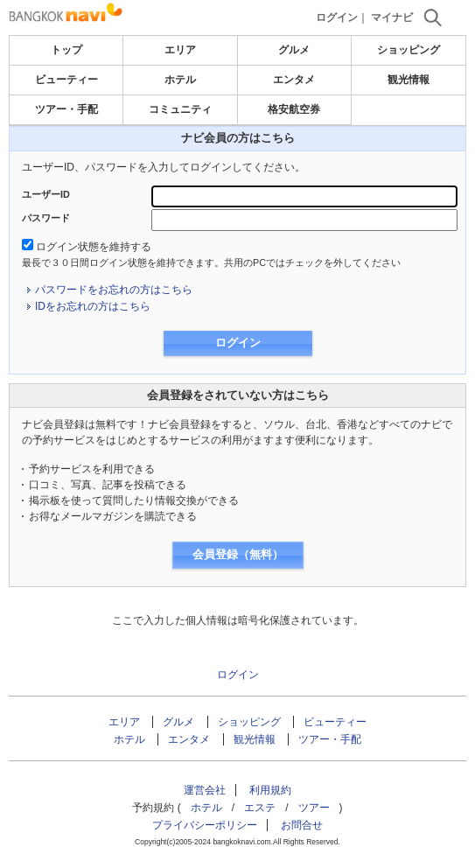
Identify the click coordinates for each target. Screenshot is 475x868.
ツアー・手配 (66, 109)
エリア (180, 50)
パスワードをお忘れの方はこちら (114, 290)
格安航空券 (294, 109)
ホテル (180, 80)
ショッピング (409, 50)
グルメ (294, 50)
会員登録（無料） (238, 554)
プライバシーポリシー (205, 825)
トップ (66, 50)
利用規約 (270, 790)
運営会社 (205, 790)
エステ (260, 808)
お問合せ (302, 825)
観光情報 (409, 80)
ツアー (314, 808)
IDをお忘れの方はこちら (93, 306)
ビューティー (66, 80)
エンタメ (294, 80)
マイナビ (392, 17)
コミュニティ (180, 109)
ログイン (337, 17)
